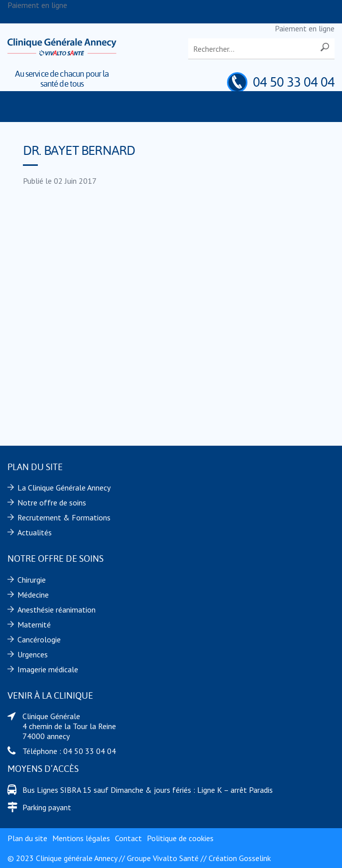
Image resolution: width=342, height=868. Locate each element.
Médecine (33, 595)
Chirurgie (32, 580)
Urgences (33, 654)
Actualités (35, 532)
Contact (128, 838)
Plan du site (27, 838)
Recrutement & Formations (64, 517)
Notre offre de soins (52, 502)
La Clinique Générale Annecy (64, 488)
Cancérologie (39, 639)
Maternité (34, 624)
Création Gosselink (240, 858)
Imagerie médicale (48, 669)
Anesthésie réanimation (57, 610)
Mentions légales (81, 838)
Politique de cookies (180, 838)
